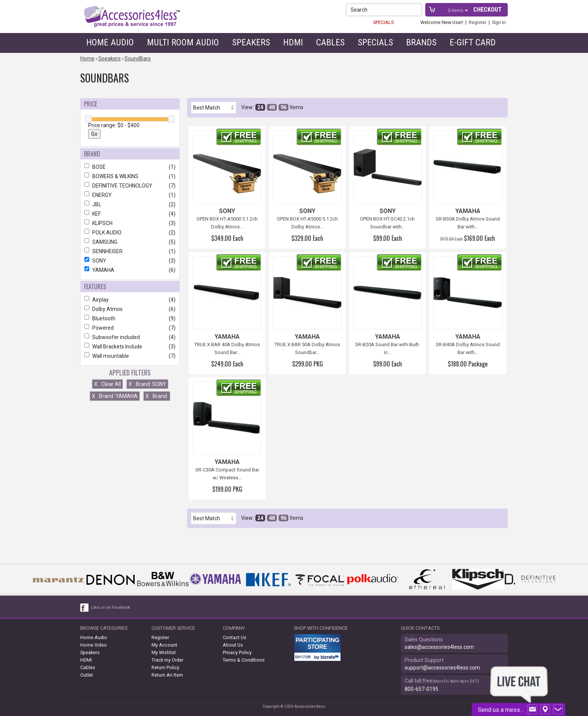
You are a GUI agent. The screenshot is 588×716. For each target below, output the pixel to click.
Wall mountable (130, 356)
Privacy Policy (237, 652)
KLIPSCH (130, 223)
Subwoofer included (130, 337)
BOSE (130, 167)
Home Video (94, 645)
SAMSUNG (130, 242)
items (456, 10)
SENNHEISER (130, 251)
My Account (164, 645)
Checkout (487, 10)
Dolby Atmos (130, 309)
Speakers (251, 42)
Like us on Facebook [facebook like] (111, 607)
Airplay (130, 300)
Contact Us (235, 637)
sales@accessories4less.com (439, 647)
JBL (130, 204)
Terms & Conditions (244, 660)
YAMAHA (130, 270)
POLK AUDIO (130, 233)
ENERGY (130, 195)
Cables (330, 42)
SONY (130, 261)
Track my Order (167, 660)
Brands (421, 42)
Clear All (107, 384)
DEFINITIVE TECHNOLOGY (130, 186)
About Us (233, 645)
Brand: (157, 396)
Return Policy (165, 667)
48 (272, 107)
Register (478, 22)
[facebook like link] (85, 608)
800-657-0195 (421, 689)
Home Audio (110, 42)
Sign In (499, 22)
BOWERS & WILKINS (130, 176)
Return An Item (167, 675)
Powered (130, 328)
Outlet (87, 675)
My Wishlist (164, 652)
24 (260, 107)
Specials (375, 42)
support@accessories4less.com (442, 668)
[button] (416, 10)
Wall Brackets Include (130, 347)
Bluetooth (130, 318)
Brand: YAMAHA (115, 396)
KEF (130, 214)
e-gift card (473, 42)
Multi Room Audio (183, 42)
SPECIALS (383, 22)
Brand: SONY (147, 384)
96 (283, 107)
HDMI (293, 42)
